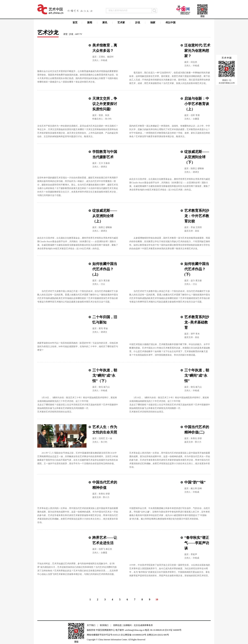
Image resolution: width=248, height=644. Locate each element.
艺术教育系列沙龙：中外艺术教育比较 (197, 216)
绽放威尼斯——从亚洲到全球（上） (105, 216)
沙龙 (71, 34)
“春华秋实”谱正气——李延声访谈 (197, 543)
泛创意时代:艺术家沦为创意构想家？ (197, 51)
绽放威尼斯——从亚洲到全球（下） (197, 157)
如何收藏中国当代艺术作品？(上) (105, 269)
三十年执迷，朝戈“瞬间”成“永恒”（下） (105, 375)
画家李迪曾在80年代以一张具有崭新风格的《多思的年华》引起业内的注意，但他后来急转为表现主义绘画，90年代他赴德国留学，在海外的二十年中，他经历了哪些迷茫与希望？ (78, 346)
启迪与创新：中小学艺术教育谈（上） (197, 104)
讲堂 (65, 34)
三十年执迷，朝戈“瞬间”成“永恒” (197, 375)
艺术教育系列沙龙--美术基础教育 (197, 322)
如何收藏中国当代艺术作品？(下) (197, 269)
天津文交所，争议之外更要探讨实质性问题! (105, 104)
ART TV (79, 34)
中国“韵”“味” (195, 482)
